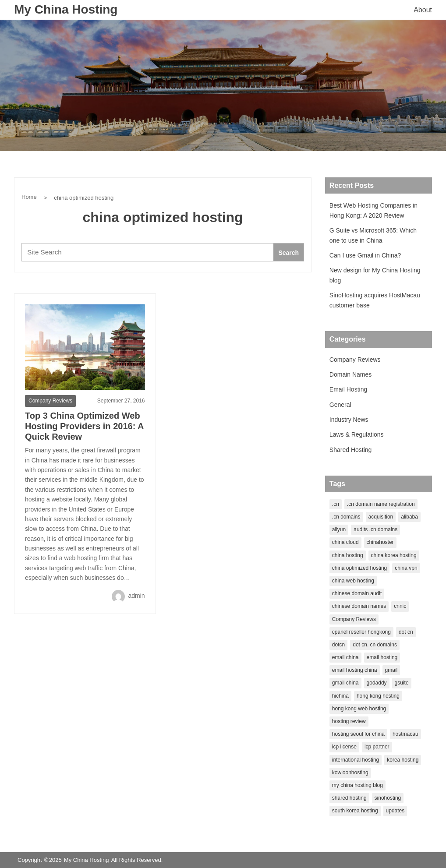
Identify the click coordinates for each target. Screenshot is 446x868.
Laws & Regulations (357, 434)
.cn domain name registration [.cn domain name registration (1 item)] (381, 504)
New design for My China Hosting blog (375, 275)
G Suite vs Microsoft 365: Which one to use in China (373, 235)
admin (128, 596)
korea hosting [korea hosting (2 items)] (403, 760)
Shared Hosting (351, 450)
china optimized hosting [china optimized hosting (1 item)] (359, 568)
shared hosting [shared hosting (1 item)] (349, 798)
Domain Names (350, 374)
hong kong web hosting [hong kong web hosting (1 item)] (359, 709)
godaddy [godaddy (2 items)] (377, 683)
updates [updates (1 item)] (395, 811)
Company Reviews (50, 401)
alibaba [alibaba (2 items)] (409, 517)
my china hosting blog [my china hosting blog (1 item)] (358, 785)
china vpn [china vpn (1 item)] (406, 568)
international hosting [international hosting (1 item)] (356, 760)
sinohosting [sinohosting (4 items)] (388, 798)
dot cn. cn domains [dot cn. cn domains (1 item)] (375, 645)
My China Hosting (66, 9)
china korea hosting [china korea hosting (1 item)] (394, 555)
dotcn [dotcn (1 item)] (338, 645)
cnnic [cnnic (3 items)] (400, 606)
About (423, 10)
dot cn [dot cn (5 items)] (406, 632)
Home (29, 197)
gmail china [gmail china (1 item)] (345, 683)
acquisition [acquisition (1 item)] (381, 517)
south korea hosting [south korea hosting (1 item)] (355, 811)
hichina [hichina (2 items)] (340, 696)
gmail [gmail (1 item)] (391, 670)
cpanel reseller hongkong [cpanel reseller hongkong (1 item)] (361, 632)
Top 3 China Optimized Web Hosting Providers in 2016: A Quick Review (84, 426)
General (340, 405)
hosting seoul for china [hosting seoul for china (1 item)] (358, 734)
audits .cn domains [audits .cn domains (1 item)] (375, 529)
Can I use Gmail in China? (365, 255)
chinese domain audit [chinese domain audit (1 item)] (357, 593)
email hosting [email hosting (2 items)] (382, 657)
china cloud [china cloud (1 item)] (345, 542)
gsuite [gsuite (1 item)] (402, 683)
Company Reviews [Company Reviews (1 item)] (354, 619)
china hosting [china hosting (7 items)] (348, 555)
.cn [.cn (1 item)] (336, 504)
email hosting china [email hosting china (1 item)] (355, 670)
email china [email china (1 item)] (345, 657)
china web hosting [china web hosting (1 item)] (353, 581)
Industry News (349, 420)
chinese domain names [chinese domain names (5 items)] (359, 606)
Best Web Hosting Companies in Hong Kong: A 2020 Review (373, 210)
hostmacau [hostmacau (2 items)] (405, 734)
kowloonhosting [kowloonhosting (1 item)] (350, 773)
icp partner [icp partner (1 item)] (377, 747)
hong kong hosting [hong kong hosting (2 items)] (378, 696)
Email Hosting (348, 389)
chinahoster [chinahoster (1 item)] (380, 542)
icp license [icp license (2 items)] (344, 747)
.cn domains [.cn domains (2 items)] (346, 517)
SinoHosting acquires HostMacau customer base (375, 300)
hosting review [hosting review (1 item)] (349, 721)
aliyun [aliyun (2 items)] (339, 529)
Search (288, 253)
